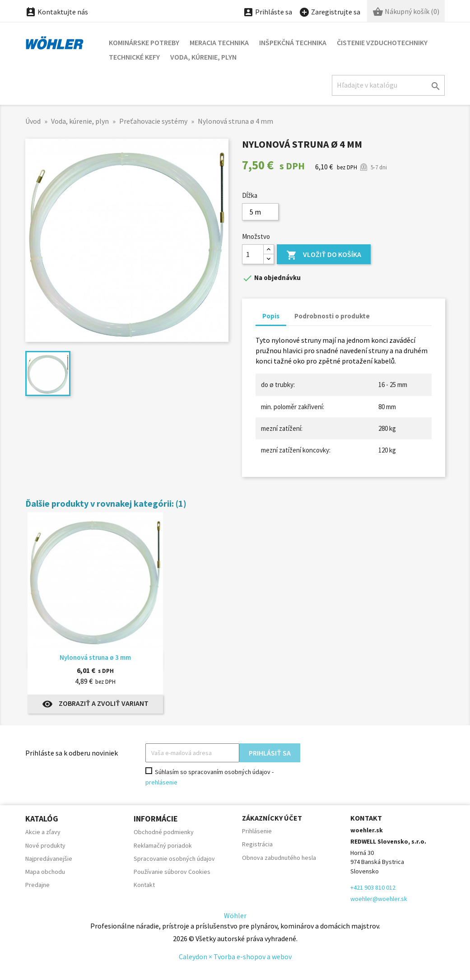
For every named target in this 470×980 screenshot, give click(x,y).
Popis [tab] (271, 316)
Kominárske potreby (144, 42)
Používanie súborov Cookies (172, 872)
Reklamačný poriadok (163, 845)
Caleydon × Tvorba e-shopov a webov (235, 957)
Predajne (37, 885)
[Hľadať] (388, 85)
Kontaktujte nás (57, 12)
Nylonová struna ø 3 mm (95, 657)
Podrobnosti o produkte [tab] (332, 316)
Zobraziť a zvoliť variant (95, 704)
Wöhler (235, 915)
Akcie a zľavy (43, 832)
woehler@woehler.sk (379, 899)
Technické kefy (134, 57)
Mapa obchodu (45, 872)
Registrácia (257, 844)
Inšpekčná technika (293, 42)
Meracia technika (219, 42)
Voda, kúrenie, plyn (203, 57)
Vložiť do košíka (324, 255)
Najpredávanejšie (49, 859)
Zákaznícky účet (272, 818)
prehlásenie (161, 782)
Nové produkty (45, 845)
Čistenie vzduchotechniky (382, 42)
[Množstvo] (253, 254)
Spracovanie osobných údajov (174, 859)
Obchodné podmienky (164, 832)
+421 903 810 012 (373, 887)
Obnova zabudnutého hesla (279, 858)
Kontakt (144, 885)
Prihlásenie (257, 831)
